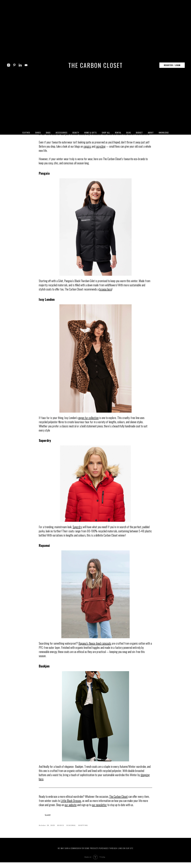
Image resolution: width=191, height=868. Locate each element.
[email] (26, 65)
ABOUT (69, 847)
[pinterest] (14, 65)
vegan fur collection (88, 421)
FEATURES (80, 847)
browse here (105, 292)
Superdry (77, 530)
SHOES (38, 133)
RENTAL (118, 133)
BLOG (129, 133)
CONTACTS (121, 847)
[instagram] (9, 65)
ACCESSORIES (62, 133)
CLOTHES (26, 133)
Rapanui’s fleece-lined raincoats (95, 646)
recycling (101, 149)
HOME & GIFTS (91, 133)
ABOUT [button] (151, 133)
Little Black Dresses (71, 803)
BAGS (48, 133)
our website (71, 808)
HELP (110, 847)
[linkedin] (20, 65)
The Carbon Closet (118, 799)
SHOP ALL (106, 133)
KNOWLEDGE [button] (164, 133)
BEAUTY (76, 133)
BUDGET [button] (139, 133)
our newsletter (99, 808)
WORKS (91, 847)
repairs (87, 149)
